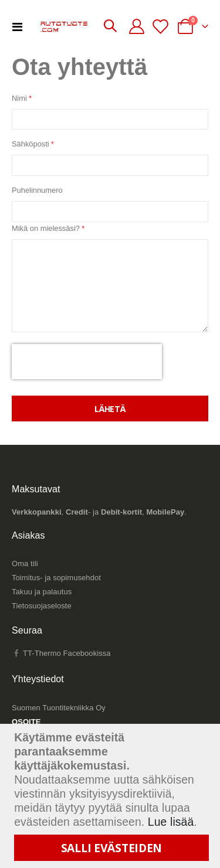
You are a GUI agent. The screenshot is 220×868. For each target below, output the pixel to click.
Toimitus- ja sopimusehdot (56, 578)
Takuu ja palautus (42, 592)
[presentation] (87, 362)
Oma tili (25, 564)
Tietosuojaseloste (42, 606)
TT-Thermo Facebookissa (61, 653)
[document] (111, 796)
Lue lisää (171, 822)
